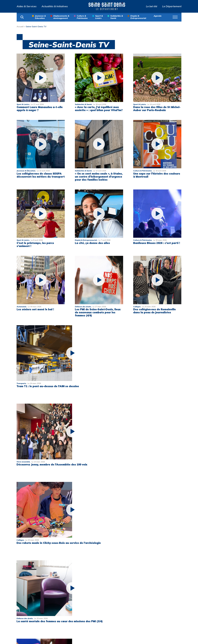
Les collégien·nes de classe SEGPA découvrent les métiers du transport (41, 175)
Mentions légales (167, 582)
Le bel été (152, 6)
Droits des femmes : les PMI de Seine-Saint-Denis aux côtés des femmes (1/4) (94, 527)
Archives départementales (134, 594)
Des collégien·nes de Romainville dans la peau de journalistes (154, 311)
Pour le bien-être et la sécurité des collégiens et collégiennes (40, 526)
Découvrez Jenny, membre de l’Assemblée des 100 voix (91, 379)
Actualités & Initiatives (55, 6)
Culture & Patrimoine (82, 17)
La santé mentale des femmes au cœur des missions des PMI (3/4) (39, 453)
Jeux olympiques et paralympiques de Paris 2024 (138, 612)
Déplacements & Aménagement (61, 17)
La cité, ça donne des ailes (92, 243)
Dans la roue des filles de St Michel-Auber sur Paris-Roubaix (157, 109)
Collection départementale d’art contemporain (137, 584)
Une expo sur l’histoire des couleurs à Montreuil (157, 175)
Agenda (158, 16)
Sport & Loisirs (99, 17)
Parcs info (130, 575)
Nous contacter (171, 575)
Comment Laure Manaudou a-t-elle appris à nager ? (40, 109)
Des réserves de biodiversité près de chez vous (150, 453)
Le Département (172, 6)
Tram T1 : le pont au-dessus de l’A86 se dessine (37, 379)
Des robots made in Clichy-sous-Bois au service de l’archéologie (149, 379)
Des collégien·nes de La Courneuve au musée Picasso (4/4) (150, 526)
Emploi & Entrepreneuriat (138, 17)
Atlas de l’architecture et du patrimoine (138, 602)
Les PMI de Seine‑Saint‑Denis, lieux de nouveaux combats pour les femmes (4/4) (98, 312)
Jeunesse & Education (40, 17)
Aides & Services (27, 6)
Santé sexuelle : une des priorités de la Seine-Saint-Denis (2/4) (94, 453)
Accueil (20, 26)
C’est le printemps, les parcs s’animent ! (35, 244)
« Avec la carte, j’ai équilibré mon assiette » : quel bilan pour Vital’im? (99, 109)
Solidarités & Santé (117, 17)
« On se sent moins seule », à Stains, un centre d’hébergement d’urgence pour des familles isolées (99, 177)
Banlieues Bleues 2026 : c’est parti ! (157, 243)
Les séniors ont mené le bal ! (35, 309)
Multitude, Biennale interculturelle (135, 623)
